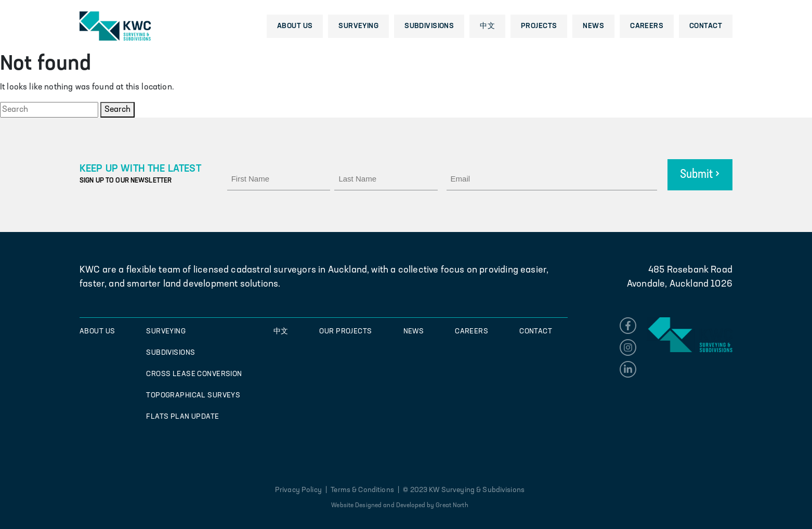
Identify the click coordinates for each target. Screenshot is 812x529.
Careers (647, 26)
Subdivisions (429, 26)
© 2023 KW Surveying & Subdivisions (464, 490)
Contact (706, 26)
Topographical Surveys (193, 396)
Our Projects (345, 332)
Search (117, 110)
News (593, 26)
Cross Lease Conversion (194, 374)
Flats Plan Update (182, 417)
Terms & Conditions (362, 490)
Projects (539, 26)
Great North (452, 506)
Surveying (358, 26)
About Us (295, 26)
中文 (487, 26)
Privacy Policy (299, 490)
